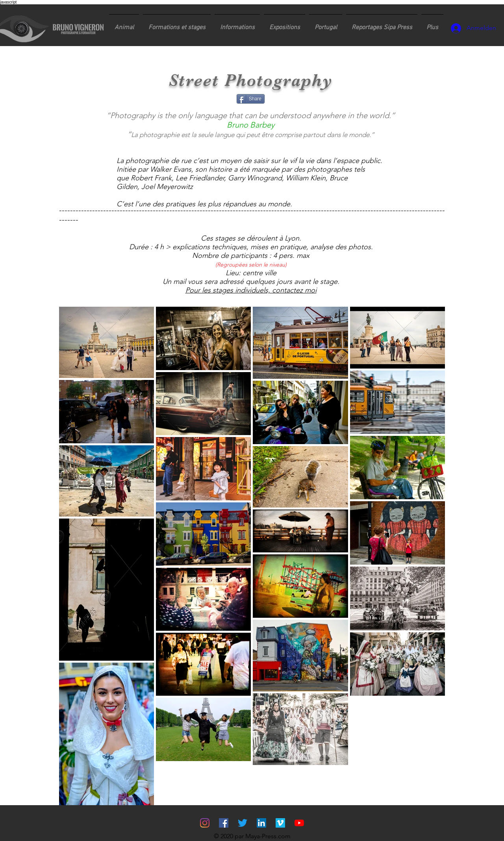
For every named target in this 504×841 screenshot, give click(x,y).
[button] (177, 24)
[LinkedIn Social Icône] (261, 823)
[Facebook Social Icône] (224, 823)
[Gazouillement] (243, 823)
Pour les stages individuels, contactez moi (251, 290)
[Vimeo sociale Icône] (280, 823)
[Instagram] (205, 823)
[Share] (251, 99)
